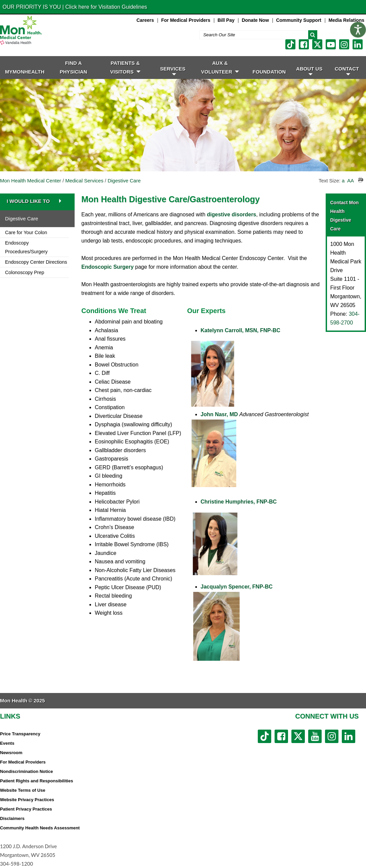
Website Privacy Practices (27, 800)
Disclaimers (12, 818)
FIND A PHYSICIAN (74, 67)
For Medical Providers (186, 20)
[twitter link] (317, 44)
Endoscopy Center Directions (36, 262)
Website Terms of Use (23, 790)
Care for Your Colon (26, 232)
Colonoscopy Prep (25, 272)
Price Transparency (20, 734)
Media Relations (346, 20)
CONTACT (347, 71)
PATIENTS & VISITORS (125, 67)
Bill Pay (226, 20)
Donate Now (255, 20)
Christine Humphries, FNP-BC (239, 502)
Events (7, 743)
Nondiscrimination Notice (26, 771)
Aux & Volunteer (220, 67)
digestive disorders (232, 214)
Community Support (299, 20)
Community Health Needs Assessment (40, 828)
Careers (145, 20)
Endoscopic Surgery (108, 267)
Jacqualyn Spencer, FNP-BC (237, 587)
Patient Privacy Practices (26, 809)
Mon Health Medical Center (31, 181)
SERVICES (173, 71)
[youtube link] (331, 44)
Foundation (269, 72)
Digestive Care (124, 181)
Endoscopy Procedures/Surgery (26, 247)
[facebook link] (304, 44)
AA (350, 181)
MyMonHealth (25, 72)
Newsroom (11, 753)
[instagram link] (344, 44)
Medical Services (84, 181)
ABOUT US (309, 71)
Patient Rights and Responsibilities (36, 781)
